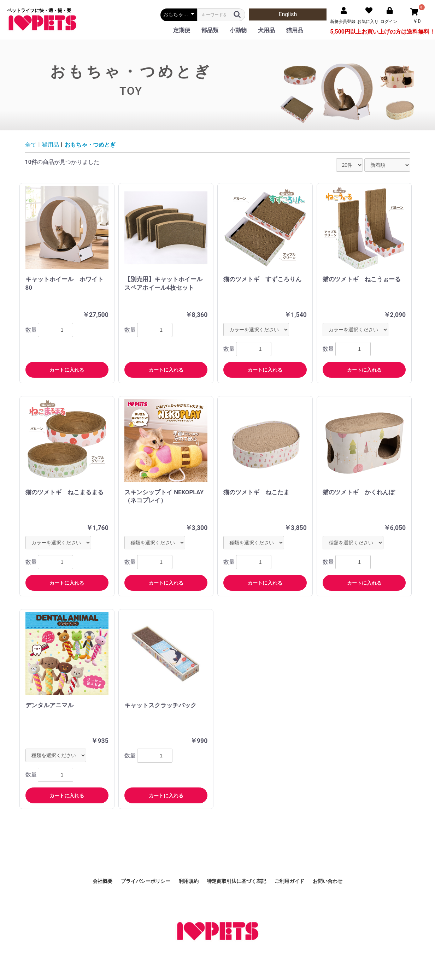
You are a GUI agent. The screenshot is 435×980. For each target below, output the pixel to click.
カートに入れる (67, 370)
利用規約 (189, 881)
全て (31, 145)
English (288, 14)
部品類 (210, 30)
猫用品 (295, 30)
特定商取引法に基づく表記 (236, 881)
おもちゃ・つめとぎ (90, 145)
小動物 (238, 30)
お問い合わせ (328, 881)
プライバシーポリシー (146, 881)
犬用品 (266, 30)
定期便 (182, 30)
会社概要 (102, 881)
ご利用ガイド (289, 881)
